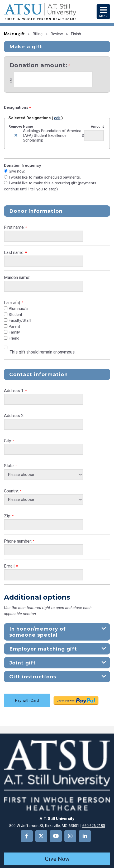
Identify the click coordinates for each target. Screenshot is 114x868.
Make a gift (14, 34)
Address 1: (15, 391)
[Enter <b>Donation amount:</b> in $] (53, 79)
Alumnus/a (18, 309)
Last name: (15, 253)
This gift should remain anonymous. (43, 352)
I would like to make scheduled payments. (45, 177)
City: (9, 441)
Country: (13, 491)
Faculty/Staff (20, 320)
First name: (15, 227)
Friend (14, 338)
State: (10, 466)
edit (57, 118)
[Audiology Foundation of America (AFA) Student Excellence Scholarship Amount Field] (94, 136)
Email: (11, 566)
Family (14, 332)
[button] (57, 632)
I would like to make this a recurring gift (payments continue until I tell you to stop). (50, 186)
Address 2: (14, 416)
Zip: (9, 516)
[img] (16, 135)
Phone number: (19, 541)
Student (15, 315)
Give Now (57, 859)
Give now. (17, 171)
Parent (14, 326)
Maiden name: (17, 277)
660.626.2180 (94, 826)
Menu (103, 12)
